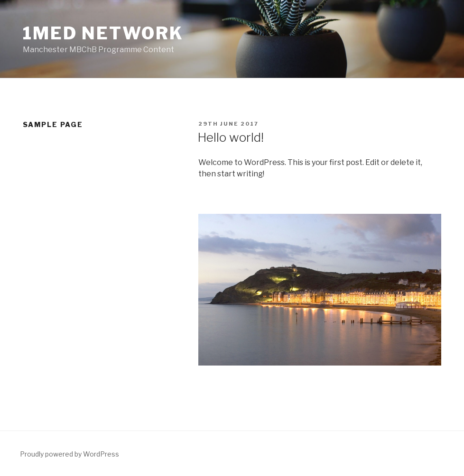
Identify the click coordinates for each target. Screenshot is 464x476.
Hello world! (231, 137)
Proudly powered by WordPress (70, 454)
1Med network (103, 33)
